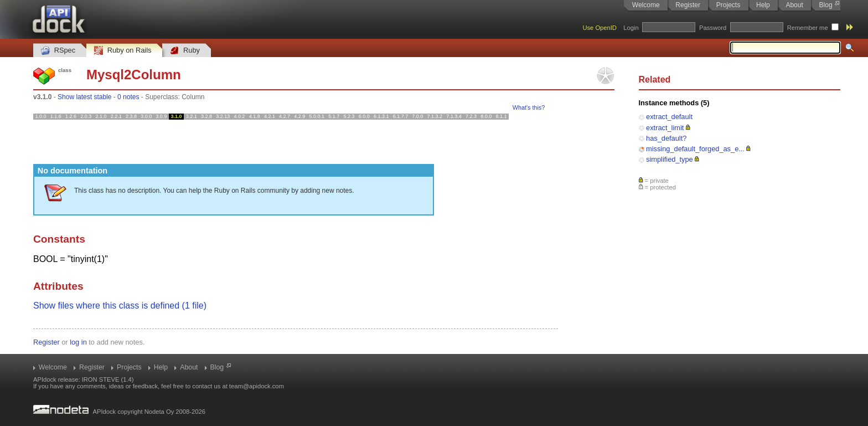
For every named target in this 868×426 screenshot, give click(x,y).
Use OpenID (600, 28)
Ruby (185, 51)
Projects (728, 5)
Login (631, 28)
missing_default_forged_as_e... (695, 149)
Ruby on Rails (123, 51)
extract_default (669, 117)
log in (78, 342)
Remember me (808, 28)
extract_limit (665, 128)
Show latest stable (84, 97)
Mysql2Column (134, 75)
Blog (826, 5)
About (794, 5)
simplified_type (670, 159)
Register (688, 5)
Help (763, 5)
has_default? (666, 138)
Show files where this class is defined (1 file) (120, 306)
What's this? (529, 107)
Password (713, 28)
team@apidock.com (257, 386)
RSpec (58, 51)
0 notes (128, 97)
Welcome (646, 5)
